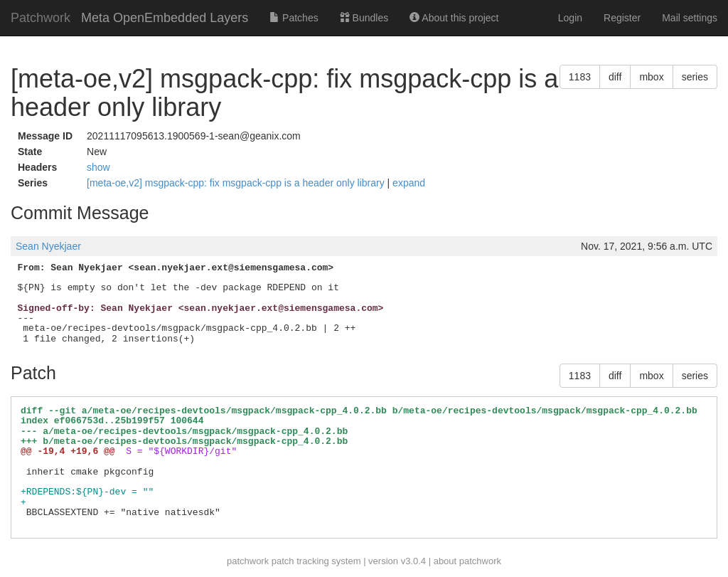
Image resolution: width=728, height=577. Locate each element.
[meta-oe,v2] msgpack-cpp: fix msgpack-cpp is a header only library (237, 183)
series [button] (695, 77)
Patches (294, 18)
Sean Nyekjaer (48, 246)
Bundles (364, 18)
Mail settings (690, 18)
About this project (454, 18)
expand (409, 183)
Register (622, 18)
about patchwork (467, 561)
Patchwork (41, 18)
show (98, 167)
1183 (580, 77)
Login (570, 18)
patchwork (248, 561)
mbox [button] (651, 77)
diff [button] (615, 77)
